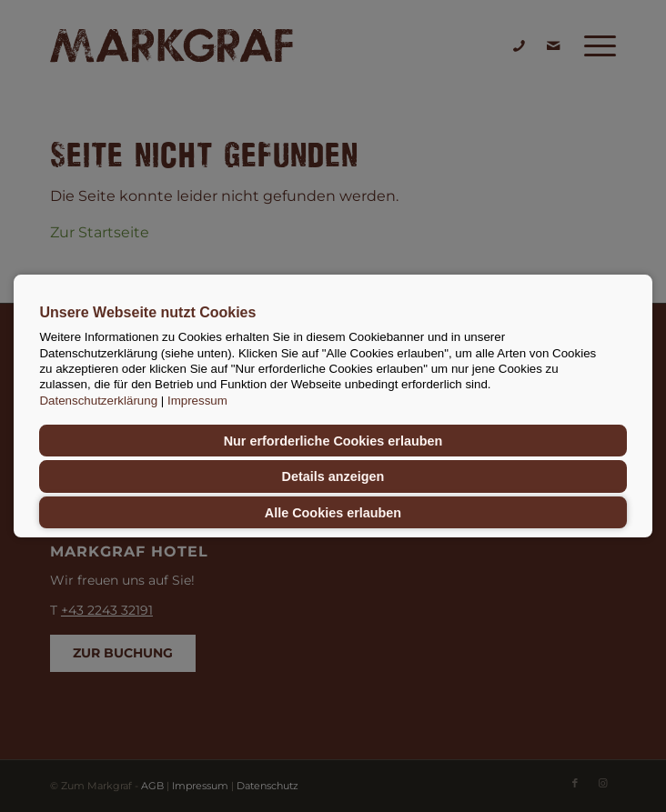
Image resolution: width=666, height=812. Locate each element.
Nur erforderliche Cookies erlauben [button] (333, 441)
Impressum (197, 401)
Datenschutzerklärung (98, 401)
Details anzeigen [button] (333, 476)
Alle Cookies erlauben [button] (333, 513)
